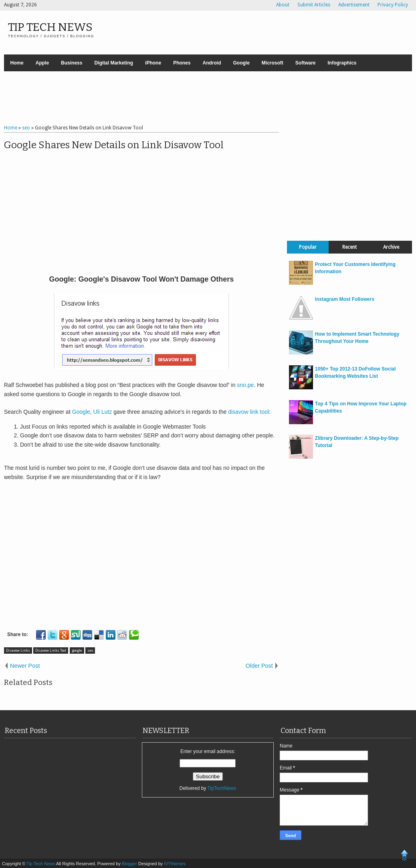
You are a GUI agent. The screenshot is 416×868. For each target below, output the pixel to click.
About (283, 5)
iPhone (153, 63)
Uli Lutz (103, 412)
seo (90, 650)
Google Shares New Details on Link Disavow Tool (114, 145)
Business (72, 63)
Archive (391, 247)
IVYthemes (175, 864)
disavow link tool (248, 412)
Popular (308, 247)
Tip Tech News (50, 27)
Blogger (130, 864)
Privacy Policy (393, 5)
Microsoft (273, 63)
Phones (182, 63)
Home (17, 63)
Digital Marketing (114, 63)
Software (306, 63)
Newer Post (25, 666)
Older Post (259, 666)
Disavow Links (18, 650)
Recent (349, 247)
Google (241, 63)
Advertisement (354, 5)
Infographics (342, 63)
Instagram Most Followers (345, 299)
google (77, 650)
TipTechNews (222, 788)
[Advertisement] (208, 99)
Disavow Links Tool (51, 650)
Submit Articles (314, 5)
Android (212, 63)
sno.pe (245, 385)
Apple (42, 63)
